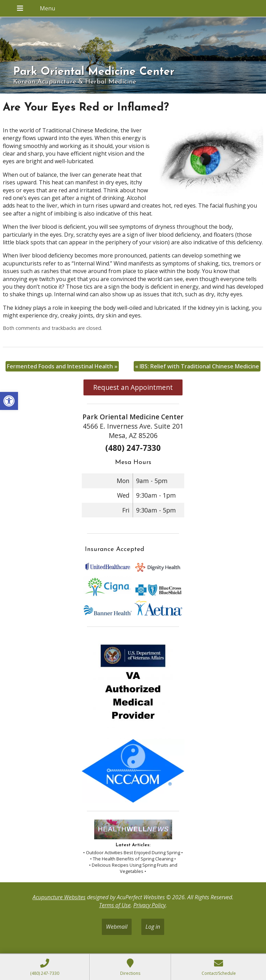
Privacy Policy (149, 905)
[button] (9, 401)
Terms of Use (115, 905)
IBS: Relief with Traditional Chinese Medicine (197, 366)
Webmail (117, 927)
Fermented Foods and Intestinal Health (62, 366)
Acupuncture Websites (59, 897)
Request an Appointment (133, 387)
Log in (153, 927)
